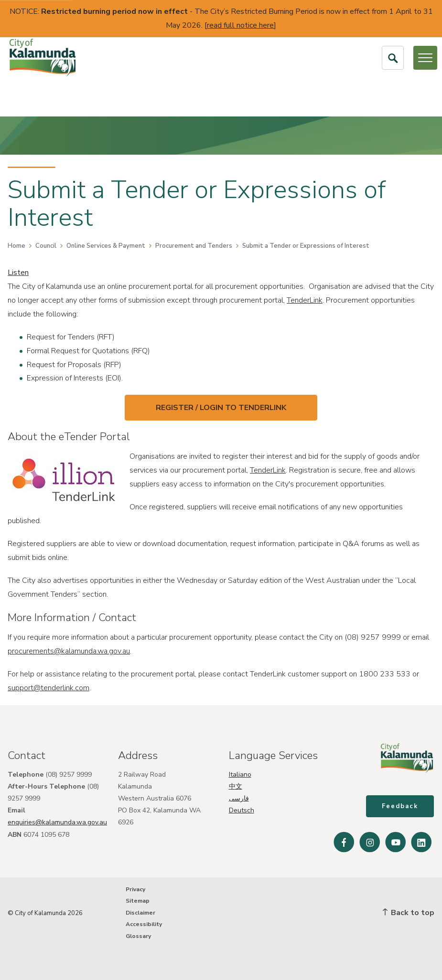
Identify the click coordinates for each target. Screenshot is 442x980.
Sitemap (138, 901)
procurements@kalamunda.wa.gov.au (69, 651)
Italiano (240, 774)
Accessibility (144, 925)
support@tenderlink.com (49, 688)
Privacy (135, 889)
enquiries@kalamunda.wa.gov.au (57, 822)
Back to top (409, 913)
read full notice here (240, 25)
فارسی (239, 798)
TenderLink (305, 300)
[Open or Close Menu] (425, 58)
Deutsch (242, 810)
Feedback (400, 807)
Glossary (138, 936)
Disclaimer (140, 913)
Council (46, 246)
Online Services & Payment (106, 246)
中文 (236, 786)
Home (16, 246)
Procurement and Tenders (194, 246)
